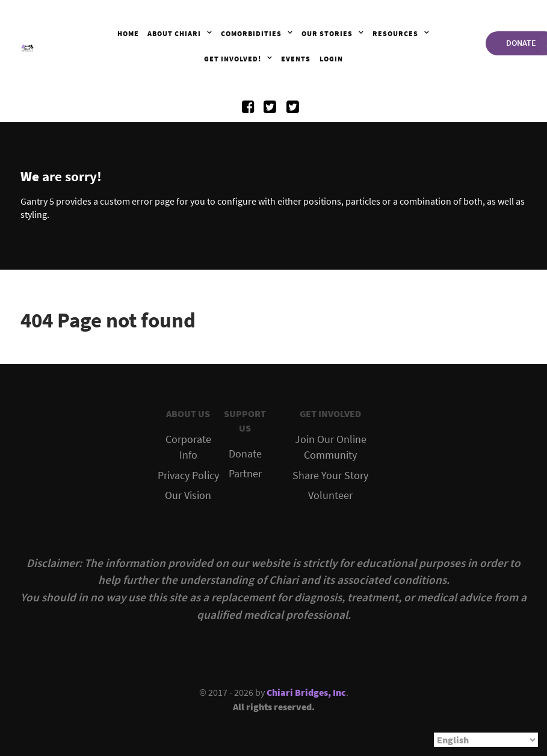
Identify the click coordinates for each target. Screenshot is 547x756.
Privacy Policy (188, 476)
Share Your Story (330, 476)
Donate (245, 454)
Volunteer (330, 495)
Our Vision (188, 495)
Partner (245, 474)
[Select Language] (486, 740)
